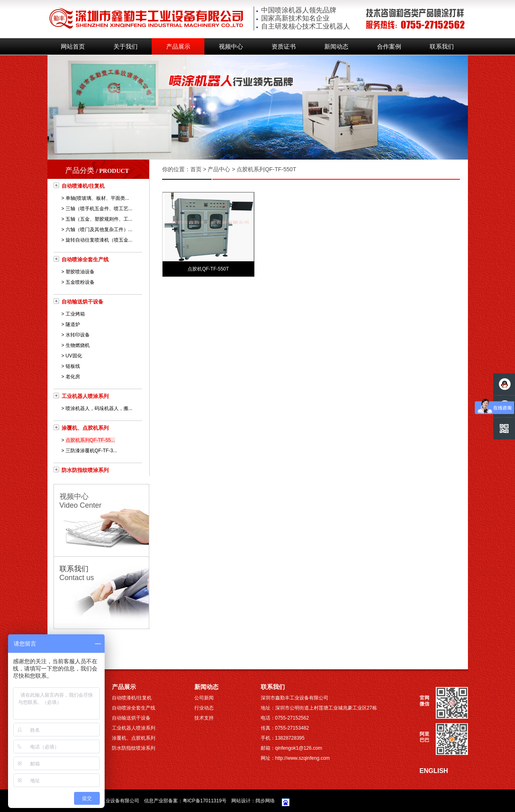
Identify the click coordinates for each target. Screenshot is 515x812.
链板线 (73, 366)
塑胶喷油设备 (80, 272)
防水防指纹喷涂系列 (85, 470)
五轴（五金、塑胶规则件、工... (99, 219)
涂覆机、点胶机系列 (85, 428)
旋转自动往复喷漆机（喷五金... (99, 240)
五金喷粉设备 (80, 282)
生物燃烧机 (78, 345)
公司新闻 (204, 698)
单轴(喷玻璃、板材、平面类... (97, 198)
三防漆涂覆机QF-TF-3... (91, 451)
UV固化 (74, 356)
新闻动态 (336, 47)
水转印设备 (78, 335)
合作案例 (389, 47)
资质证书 (284, 47)
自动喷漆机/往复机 (83, 186)
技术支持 (204, 718)
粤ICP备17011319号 (205, 801)
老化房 (73, 377)
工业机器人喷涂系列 (85, 396)
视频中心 (231, 47)
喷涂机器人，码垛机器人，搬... (99, 408)
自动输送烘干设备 (82, 302)
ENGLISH (434, 771)
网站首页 (73, 47)
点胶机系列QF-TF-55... (90, 440)
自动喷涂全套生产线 (85, 259)
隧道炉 (73, 324)
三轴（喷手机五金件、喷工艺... (99, 209)
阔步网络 (265, 801)
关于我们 (126, 47)
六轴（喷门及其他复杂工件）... (99, 230)
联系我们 (442, 47)
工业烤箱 (75, 314)
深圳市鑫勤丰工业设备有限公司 (105, 801)
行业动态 (204, 708)
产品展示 (178, 47)
